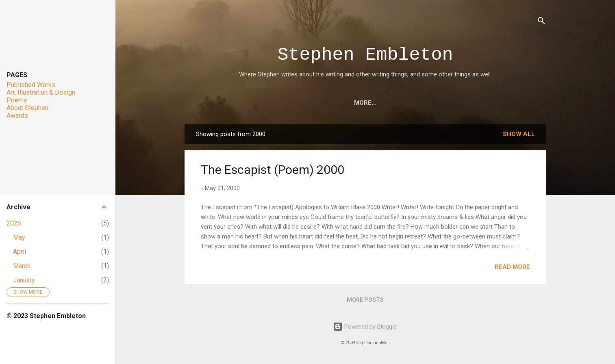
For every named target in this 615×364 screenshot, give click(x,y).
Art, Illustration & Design (294, 103)
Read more (512, 267)
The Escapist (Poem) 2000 (273, 170)
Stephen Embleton (365, 55)
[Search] (541, 22)
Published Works (31, 85)
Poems (364, 103)
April (20, 252)
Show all (519, 134)
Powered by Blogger (365, 327)
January (24, 280)
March (22, 266)
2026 (14, 223)
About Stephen (456, 103)
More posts (365, 300)
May (19, 237)
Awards (402, 103)
